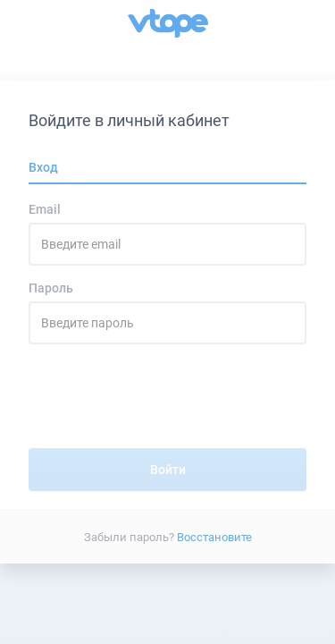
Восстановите (214, 536)
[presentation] (168, 403)
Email (45, 209)
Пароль (51, 288)
